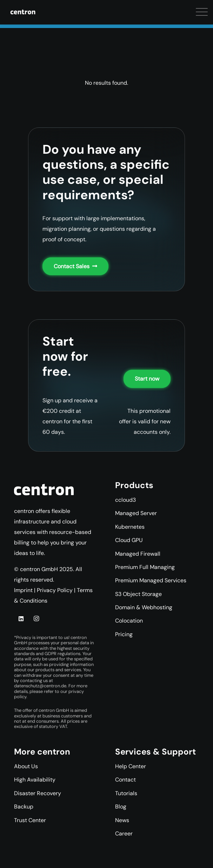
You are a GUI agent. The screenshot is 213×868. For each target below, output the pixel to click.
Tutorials (126, 793)
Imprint (23, 590)
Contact (125, 780)
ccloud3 (125, 500)
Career (124, 834)
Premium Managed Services (151, 580)
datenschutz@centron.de (40, 686)
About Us (26, 766)
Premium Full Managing (145, 567)
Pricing (124, 634)
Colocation (129, 621)
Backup (24, 807)
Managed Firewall (138, 554)
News (122, 820)
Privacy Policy (55, 590)
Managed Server (136, 513)
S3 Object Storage (138, 594)
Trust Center (30, 820)
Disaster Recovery (38, 793)
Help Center (131, 766)
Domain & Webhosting (144, 607)
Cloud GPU (129, 540)
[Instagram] (36, 619)
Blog (121, 807)
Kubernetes (130, 527)
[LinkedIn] (21, 619)
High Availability (35, 780)
